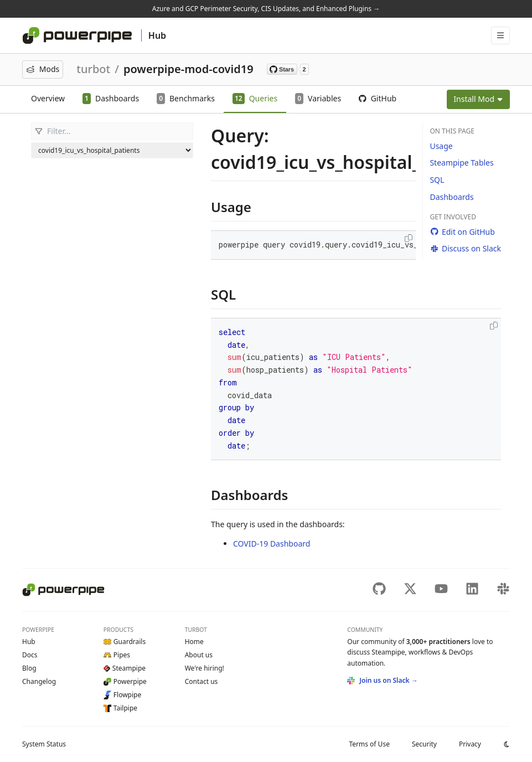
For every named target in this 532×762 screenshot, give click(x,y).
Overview (48, 98)
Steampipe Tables (461, 163)
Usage (441, 146)
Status (44, 744)
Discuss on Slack (465, 248)
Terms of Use (369, 744)
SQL (437, 180)
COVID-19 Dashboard (272, 544)
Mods (43, 69)
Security (424, 744)
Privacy (470, 744)
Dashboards (451, 197)
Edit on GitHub (462, 232)
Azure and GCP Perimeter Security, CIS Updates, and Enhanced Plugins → (266, 9)
